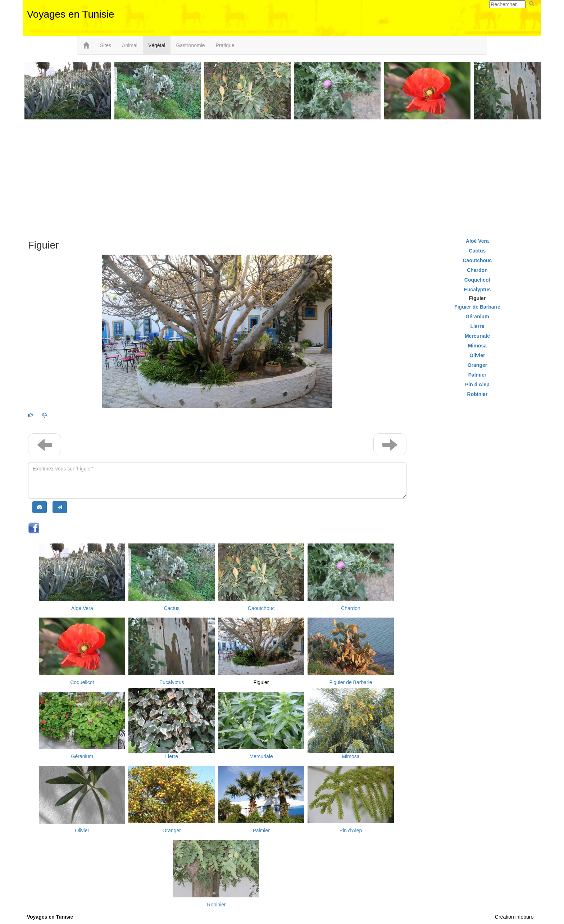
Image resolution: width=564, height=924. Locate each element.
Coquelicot (82, 682)
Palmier (261, 830)
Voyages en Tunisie (71, 14)
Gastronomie (190, 45)
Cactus (172, 608)
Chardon (351, 608)
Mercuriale (261, 756)
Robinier (217, 905)
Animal (130, 45)
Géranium (82, 756)
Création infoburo (514, 917)
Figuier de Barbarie (351, 682)
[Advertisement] (282, 179)
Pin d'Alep (351, 830)
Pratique (225, 45)
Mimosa (351, 756)
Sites (106, 45)
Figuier (261, 682)
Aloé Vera (82, 608)
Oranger (172, 830)
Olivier (82, 830)
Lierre (172, 756)
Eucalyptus (172, 682)
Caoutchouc (261, 608)
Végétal (157, 45)
